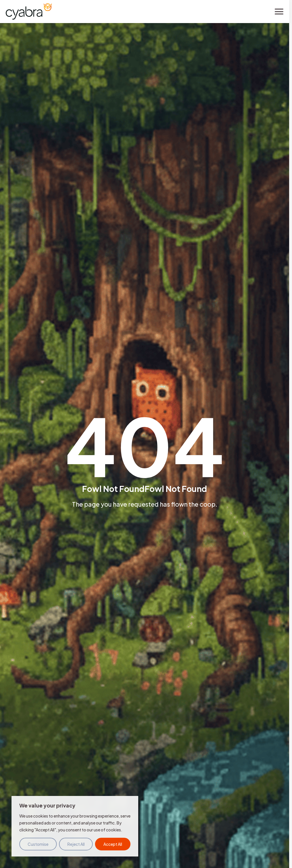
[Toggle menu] (279, 12)
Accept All (113, 844)
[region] (75, 826)
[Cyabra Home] (29, 11)
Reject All (76, 844)
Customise (38, 844)
